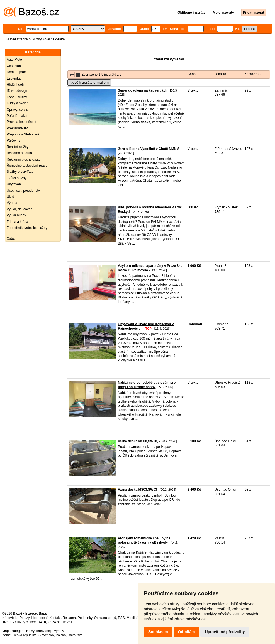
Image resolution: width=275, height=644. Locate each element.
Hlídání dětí (15, 85)
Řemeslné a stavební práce (27, 166)
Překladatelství (18, 128)
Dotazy (24, 618)
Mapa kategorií (13, 631)
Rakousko (75, 635)
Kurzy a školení (18, 103)
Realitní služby (18, 147)
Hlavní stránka (17, 39)
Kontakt (55, 618)
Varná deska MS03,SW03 (137, 490)
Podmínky (85, 618)
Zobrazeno (252, 74)
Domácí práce (17, 72)
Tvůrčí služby (17, 178)
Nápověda (10, 618)
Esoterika (14, 78)
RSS (121, 618)
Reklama (69, 618)
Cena (192, 74)
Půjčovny (14, 140)
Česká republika (25, 635)
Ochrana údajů (105, 618)
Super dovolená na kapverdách (143, 90)
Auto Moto (14, 60)
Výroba (12, 203)
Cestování (14, 66)
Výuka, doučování (20, 209)
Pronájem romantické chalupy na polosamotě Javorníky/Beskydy (144, 541)
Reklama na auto (19, 153)
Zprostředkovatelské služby (27, 228)
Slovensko (46, 635)
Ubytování (14, 184)
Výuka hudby (16, 215)
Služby (36, 39)
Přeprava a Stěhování (23, 134)
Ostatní (12, 238)
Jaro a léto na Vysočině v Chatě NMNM (149, 149)
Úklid (10, 197)
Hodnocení (40, 618)
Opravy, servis (17, 110)
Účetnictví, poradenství (24, 191)
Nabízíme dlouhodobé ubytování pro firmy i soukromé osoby (147, 385)
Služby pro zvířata (20, 172)
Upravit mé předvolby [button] (225, 632)
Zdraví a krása (17, 222)
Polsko (61, 635)
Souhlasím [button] (158, 632)
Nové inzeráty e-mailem (89, 82)
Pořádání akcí (17, 116)
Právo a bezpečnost (21, 122)
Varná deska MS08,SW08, (138, 441)
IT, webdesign (17, 91)
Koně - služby (17, 97)
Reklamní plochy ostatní (25, 159)
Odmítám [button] (187, 632)
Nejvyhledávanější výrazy (45, 631)
